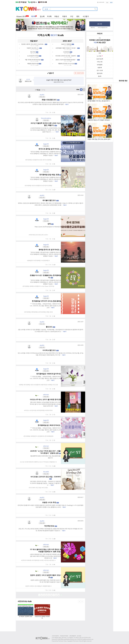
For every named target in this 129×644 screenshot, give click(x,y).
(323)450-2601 (87, 638)
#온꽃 (41, 160)
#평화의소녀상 (38, 462)
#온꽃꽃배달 (45, 260)
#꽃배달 (32, 286)
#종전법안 (52, 560)
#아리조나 (27, 410)
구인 (72, 16)
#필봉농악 (40, 586)
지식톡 (49, 16)
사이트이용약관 (55, 636)
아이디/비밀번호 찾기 (103, 28)
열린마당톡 (100, 73)
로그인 (100, 24)
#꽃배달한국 (30, 260)
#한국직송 (52, 286)
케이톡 (34, 16)
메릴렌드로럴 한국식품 (34, 64)
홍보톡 (100, 76)
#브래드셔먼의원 (44, 560)
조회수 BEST (67, 41)
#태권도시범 (33, 586)
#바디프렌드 (45, 488)
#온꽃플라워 (35, 160)
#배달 (48, 312)
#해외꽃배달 (34, 312)
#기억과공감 (45, 462)
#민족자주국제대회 (26, 560)
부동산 (57, 16)
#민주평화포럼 (36, 560)
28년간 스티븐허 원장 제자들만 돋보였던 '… (68, 60)
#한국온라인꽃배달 (47, 185)
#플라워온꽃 (44, 385)
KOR (111, 2)
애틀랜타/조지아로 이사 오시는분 (68, 64)
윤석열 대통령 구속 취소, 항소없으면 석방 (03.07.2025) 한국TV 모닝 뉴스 (100, 101)
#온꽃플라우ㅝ (38, 286)
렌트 (78, 16)
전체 (100, 53)
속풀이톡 (100, 68)
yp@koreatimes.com (88, 639)
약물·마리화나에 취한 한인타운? (34, 60)
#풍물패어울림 (47, 586)
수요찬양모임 (68, 52)
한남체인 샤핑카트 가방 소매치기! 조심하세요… (34, 44)
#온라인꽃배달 (42, 312)
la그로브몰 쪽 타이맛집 (34, 56)
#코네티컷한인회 (29, 462)
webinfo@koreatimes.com (70, 639)
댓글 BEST (34, 41)
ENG (107, 2)
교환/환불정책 (73, 636)
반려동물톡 (100, 65)
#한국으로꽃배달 (47, 160)
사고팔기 (86, 16)
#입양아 (27, 586)
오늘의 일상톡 (100, 59)
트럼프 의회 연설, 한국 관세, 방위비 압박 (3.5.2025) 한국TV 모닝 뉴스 (100, 139)
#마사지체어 (32, 488)
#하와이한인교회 (33, 235)
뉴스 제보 (100, 56)
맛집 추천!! (34, 52)
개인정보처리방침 (64, 636)
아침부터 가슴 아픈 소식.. (34, 48)
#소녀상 (22, 462)
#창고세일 (38, 488)
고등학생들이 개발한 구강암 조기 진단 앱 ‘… (68, 48)
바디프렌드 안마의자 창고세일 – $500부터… (68, 56)
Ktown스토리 (21, 16)
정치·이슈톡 (100, 70)
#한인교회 (41, 235)
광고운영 (79, 636)
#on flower (45, 286)
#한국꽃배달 (29, 160)
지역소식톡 (100, 62)
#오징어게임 (33, 410)
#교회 (45, 235)
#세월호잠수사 (53, 462)
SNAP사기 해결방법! (68, 44)
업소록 (42, 16)
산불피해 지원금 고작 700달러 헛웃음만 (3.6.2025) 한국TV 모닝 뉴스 (100, 120)
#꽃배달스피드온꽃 (53, 385)
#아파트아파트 (49, 410)
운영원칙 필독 (80, 73)
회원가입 (93, 28)
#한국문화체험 (41, 410)
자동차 (65, 16)
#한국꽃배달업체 (49, 436)
